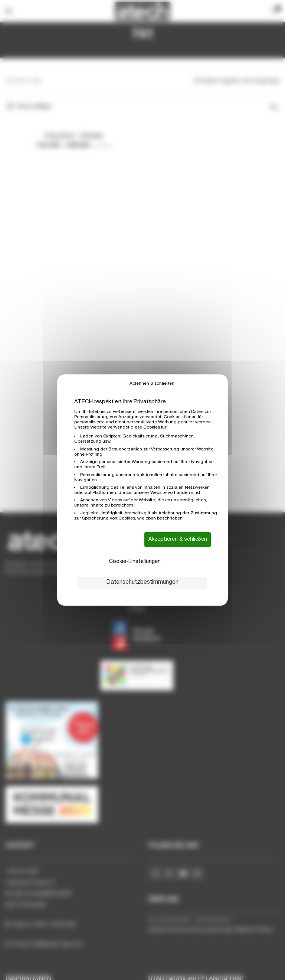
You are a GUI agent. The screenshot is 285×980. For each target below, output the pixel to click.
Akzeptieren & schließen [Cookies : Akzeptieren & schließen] (178, 540)
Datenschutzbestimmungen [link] (142, 583)
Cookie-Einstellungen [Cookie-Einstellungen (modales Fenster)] (135, 562)
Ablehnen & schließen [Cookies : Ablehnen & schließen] (152, 384)
